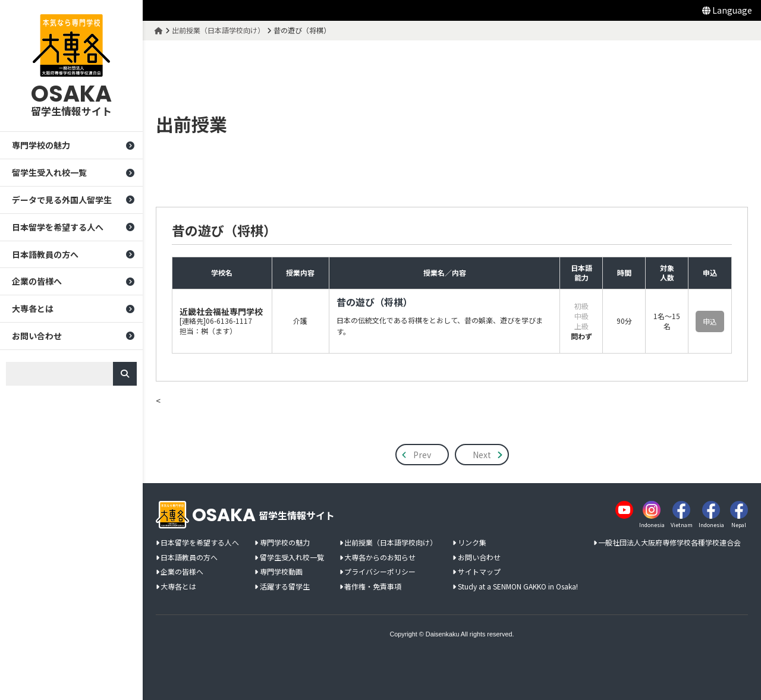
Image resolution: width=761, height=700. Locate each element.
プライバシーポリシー (380, 572)
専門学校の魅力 (41, 145)
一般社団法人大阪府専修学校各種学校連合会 (669, 543)
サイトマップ (479, 572)
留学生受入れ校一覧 (49, 172)
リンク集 (472, 543)
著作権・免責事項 (373, 587)
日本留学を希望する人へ (58, 227)
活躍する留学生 (285, 587)
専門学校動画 (281, 572)
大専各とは (33, 308)
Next (482, 455)
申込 (710, 321)
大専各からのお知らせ (380, 558)
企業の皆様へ (37, 281)
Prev (422, 455)
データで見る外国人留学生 (62, 200)
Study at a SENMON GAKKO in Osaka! (518, 587)
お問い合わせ (37, 336)
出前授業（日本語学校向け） (391, 543)
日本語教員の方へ (45, 254)
